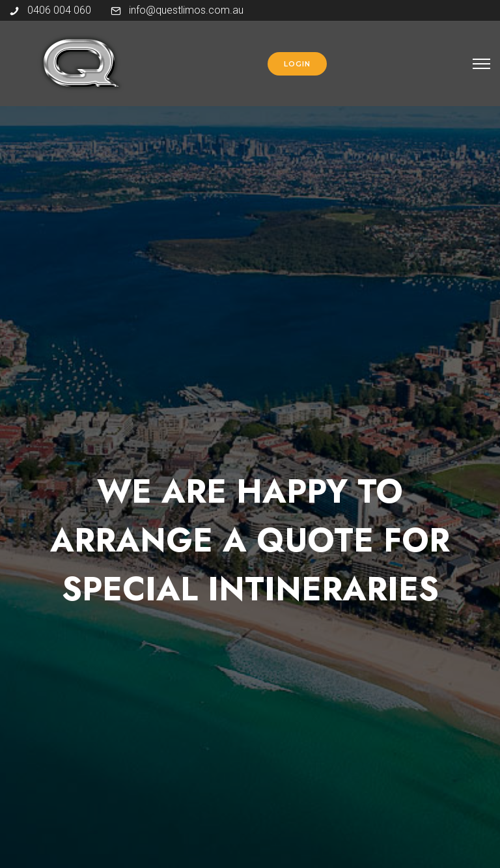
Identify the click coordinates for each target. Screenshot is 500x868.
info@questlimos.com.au (186, 10)
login (297, 64)
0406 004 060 (59, 10)
